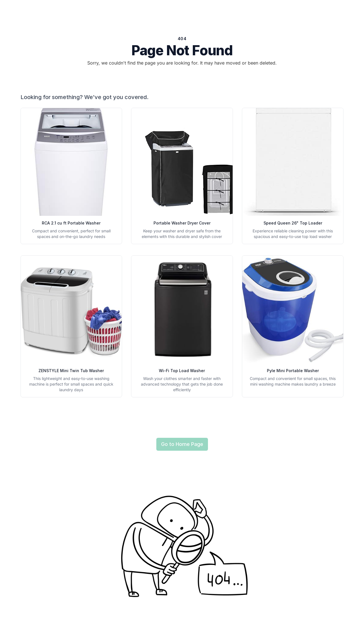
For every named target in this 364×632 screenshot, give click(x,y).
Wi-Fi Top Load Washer (182, 371)
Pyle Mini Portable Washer (293, 371)
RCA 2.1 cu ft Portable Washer (71, 223)
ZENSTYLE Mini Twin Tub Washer (71, 371)
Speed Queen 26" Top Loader (293, 223)
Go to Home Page (182, 444)
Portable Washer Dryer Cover (182, 223)
